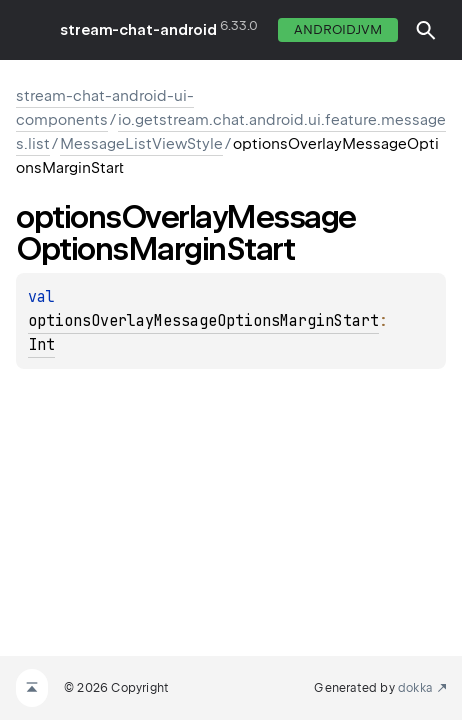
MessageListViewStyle (141, 144)
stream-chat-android (138, 30)
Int (41, 345)
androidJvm (338, 29)
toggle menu (30, 30)
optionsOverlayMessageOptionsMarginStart (203, 321)
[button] (426, 30)
